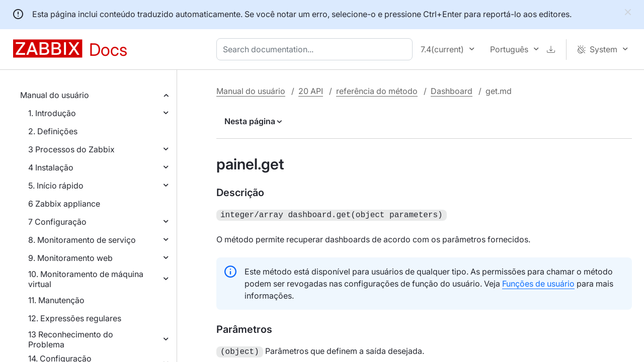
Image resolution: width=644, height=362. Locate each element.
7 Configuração (57, 222)
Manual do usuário (55, 95)
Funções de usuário (538, 283)
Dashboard (452, 91)
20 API (311, 91)
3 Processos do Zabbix (71, 149)
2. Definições (53, 131)
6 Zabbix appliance (64, 204)
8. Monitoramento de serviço (82, 240)
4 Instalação (51, 167)
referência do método (377, 91)
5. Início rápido (56, 186)
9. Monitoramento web (70, 258)
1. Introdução (52, 113)
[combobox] (316, 49)
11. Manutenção (56, 300)
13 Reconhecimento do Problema (71, 339)
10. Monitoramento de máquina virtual (86, 279)
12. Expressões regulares (75, 318)
